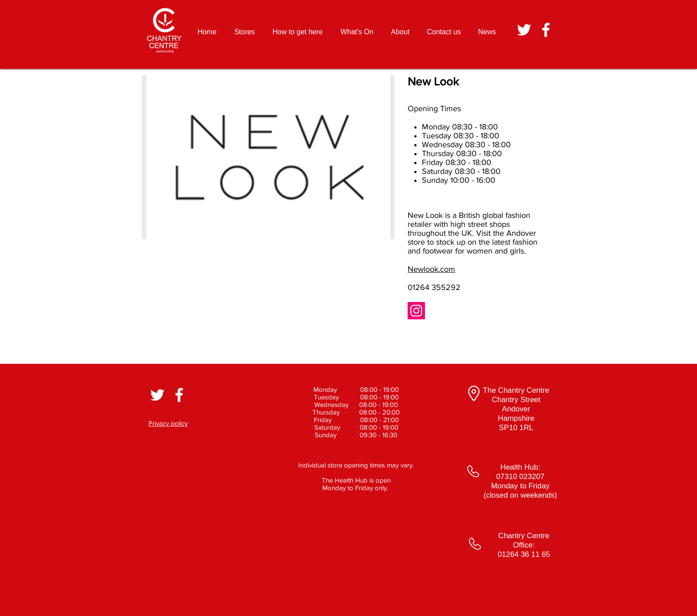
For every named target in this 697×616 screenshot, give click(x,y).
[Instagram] (416, 311)
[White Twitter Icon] (524, 30)
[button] (268, 157)
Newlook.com (431, 269)
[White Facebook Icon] (546, 30)
